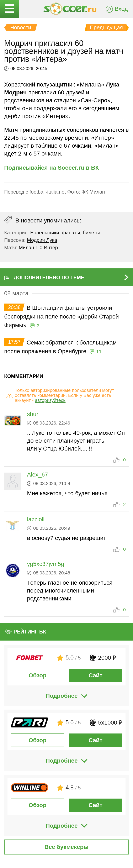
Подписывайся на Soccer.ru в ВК (52, 168)
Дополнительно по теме (49, 277)
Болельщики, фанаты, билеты (65, 233)
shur (33, 414)
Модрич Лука (42, 240)
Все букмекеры (67, 847)
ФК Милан (93, 192)
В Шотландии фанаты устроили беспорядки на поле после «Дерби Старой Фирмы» (62, 317)
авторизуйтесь (50, 400)
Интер (51, 248)
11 (99, 352)
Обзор (37, 675)
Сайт (95, 675)
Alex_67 (38, 475)
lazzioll (36, 519)
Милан (26, 248)
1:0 (39, 248)
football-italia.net (48, 192)
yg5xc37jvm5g (46, 564)
